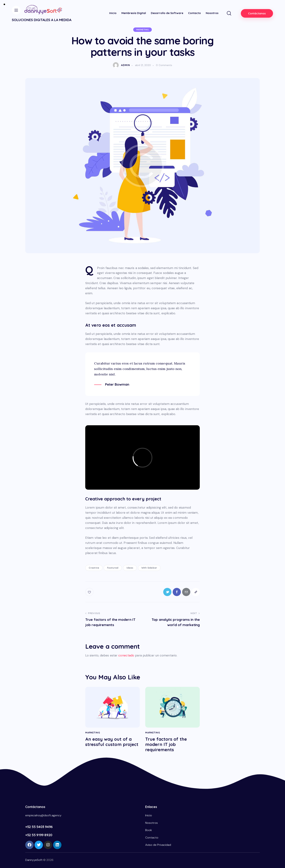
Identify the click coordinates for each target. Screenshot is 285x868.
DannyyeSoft (34, 860)
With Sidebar (149, 568)
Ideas (130, 568)
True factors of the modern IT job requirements (166, 744)
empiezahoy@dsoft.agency (43, 815)
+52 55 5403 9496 (39, 827)
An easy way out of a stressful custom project (112, 742)
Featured (113, 568)
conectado (126, 655)
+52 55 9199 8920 (39, 835)
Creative (94, 568)
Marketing (142, 30)
